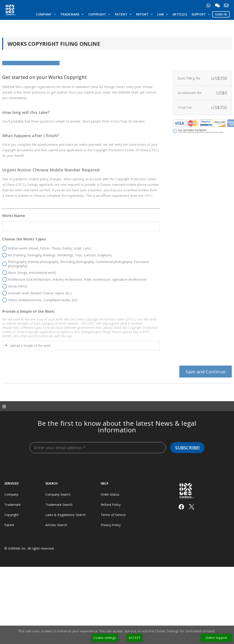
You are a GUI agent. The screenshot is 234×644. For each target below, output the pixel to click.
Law (163, 14)
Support (201, 14)
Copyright (99, 14)
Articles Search (56, 550)
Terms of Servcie (113, 540)
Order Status (110, 519)
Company (46, 14)
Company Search (58, 519)
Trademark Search (59, 529)
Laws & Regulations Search (66, 540)
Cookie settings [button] (105, 638)
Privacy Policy (111, 550)
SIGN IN (221, 14)
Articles (180, 14)
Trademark (72, 14)
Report (144, 14)
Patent (123, 14)
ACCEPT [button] (135, 638)
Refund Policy (111, 529)
